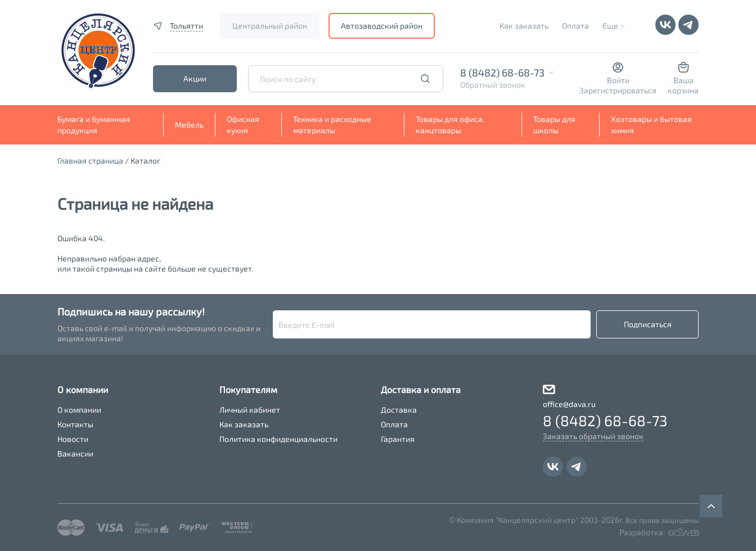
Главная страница (90, 161)
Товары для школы (554, 125)
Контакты (75, 424)
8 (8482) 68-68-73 (502, 73)
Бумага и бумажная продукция (94, 125)
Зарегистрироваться (618, 90)
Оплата (575, 26)
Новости (73, 439)
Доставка (399, 410)
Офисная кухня (243, 125)
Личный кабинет (250, 410)
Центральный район (270, 26)
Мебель (189, 125)
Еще (610, 26)
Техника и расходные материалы (332, 125)
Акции (195, 78)
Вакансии (75, 453)
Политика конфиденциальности (278, 439)
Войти (618, 80)
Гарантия (398, 439)
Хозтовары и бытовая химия (651, 125)
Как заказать (524, 26)
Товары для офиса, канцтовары (450, 125)
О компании (79, 410)
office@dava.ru (569, 404)
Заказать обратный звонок (593, 436)
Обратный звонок (493, 85)
